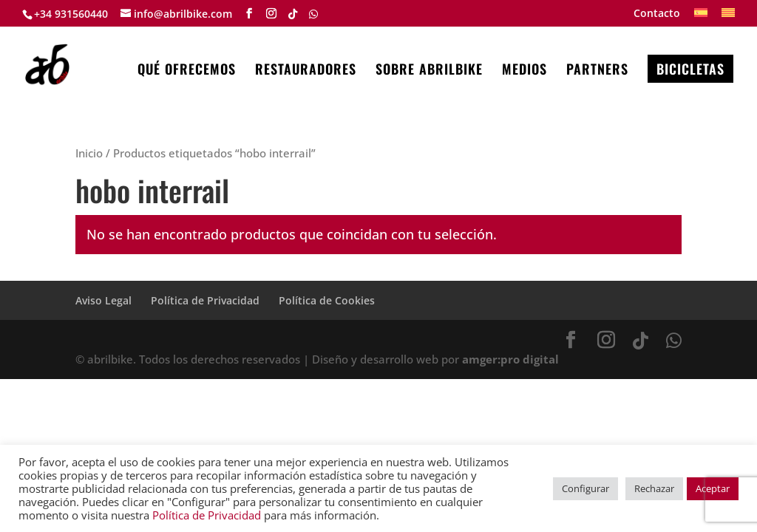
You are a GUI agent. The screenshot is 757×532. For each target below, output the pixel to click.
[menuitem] (701, 17)
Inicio (89, 153)
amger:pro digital (510, 359)
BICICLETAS (690, 69)
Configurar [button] (585, 488)
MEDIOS (525, 71)
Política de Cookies (327, 300)
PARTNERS (597, 71)
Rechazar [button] (654, 488)
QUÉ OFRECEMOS (187, 71)
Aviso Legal (103, 300)
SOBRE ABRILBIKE (429, 71)
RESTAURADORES (306, 71)
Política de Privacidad (205, 300)
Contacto (657, 14)
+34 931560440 (71, 14)
